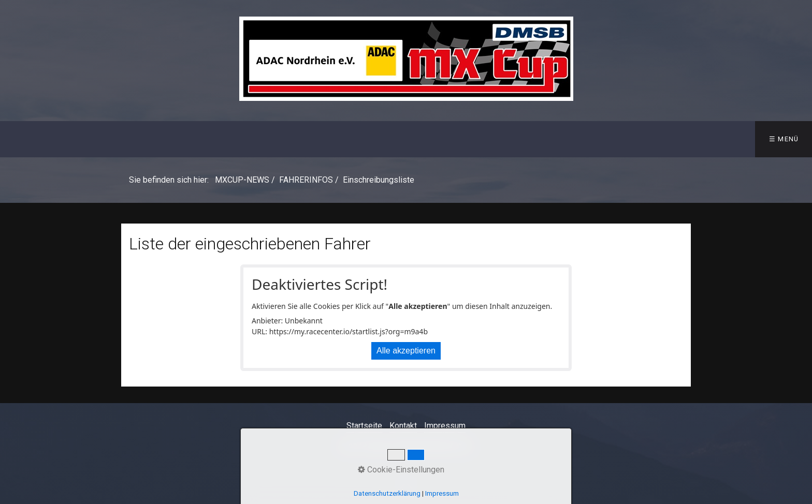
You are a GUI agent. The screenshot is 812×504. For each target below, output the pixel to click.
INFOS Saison (116, 139)
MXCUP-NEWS (39, 139)
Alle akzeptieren (406, 351)
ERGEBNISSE (367, 139)
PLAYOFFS (521, 139)
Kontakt (403, 426)
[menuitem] (38, 139)
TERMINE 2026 (201, 139)
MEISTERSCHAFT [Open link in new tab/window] (446, 139)
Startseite (364, 426)
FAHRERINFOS (286, 139)
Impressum (445, 426)
